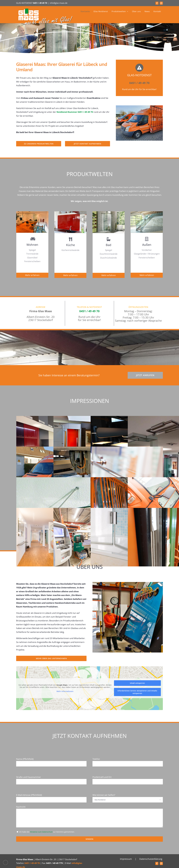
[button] (5, 863)
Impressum (126, 859)
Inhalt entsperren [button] (137, 683)
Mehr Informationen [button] (65, 691)
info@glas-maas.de (59, 3)
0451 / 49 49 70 (40, 3)
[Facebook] (157, 863)
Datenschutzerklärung (151, 859)
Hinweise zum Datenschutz (41, 832)
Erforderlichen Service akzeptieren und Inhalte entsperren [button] (137, 692)
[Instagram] (161, 863)
